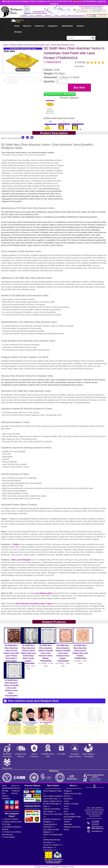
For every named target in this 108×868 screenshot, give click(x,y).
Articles (80, 26)
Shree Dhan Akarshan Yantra (63, 45)
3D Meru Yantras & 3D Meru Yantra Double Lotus (30, 45)
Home (17, 26)
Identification (67, 26)
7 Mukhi (16, 544)
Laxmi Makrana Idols (44, 593)
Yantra (5, 45)
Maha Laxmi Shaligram (21, 560)
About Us (27, 26)
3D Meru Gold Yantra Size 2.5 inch (50, 107)
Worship (18, 32)
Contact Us (39, 26)
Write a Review (79, 66)
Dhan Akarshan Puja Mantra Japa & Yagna (34, 603)
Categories (53, 26)
